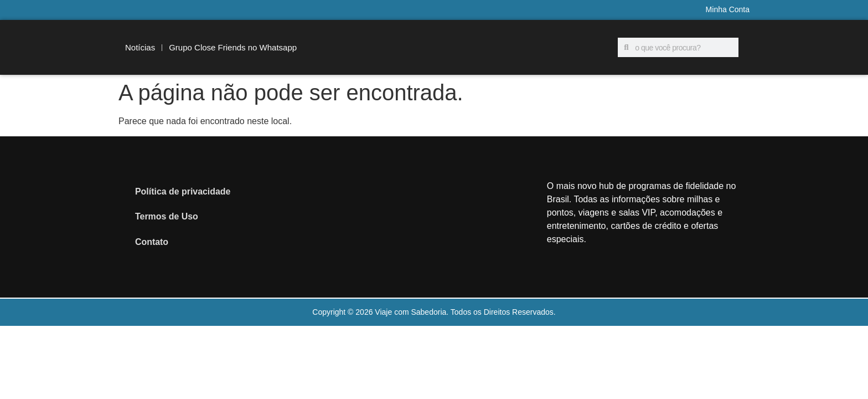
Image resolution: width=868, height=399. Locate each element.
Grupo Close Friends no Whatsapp (233, 47)
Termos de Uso (167, 216)
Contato (152, 242)
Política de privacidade (183, 191)
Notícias (140, 47)
